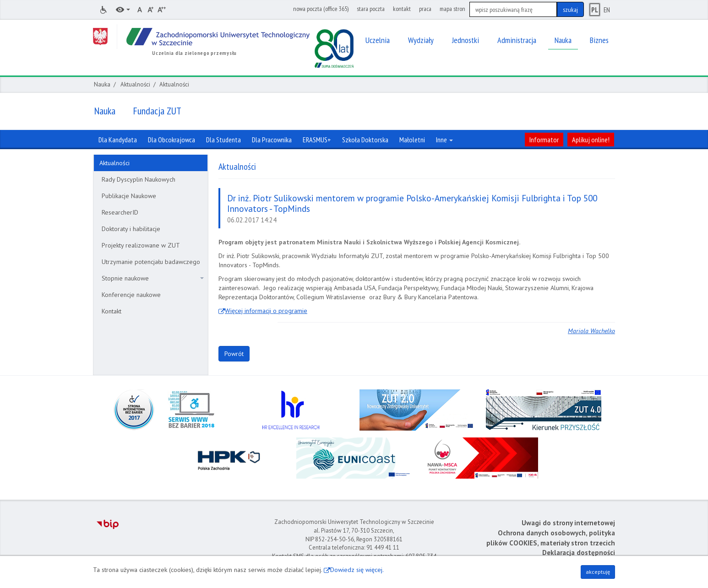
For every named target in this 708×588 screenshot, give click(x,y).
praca (425, 9)
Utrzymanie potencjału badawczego (151, 262)
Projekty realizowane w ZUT (141, 245)
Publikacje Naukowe (129, 196)
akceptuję (598, 572)
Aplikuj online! (591, 140)
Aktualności (135, 84)
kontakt (402, 9)
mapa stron (452, 9)
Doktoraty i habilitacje (131, 229)
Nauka (102, 84)
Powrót (234, 354)
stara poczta (371, 9)
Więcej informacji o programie (266, 311)
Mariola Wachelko (591, 331)
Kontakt (112, 311)
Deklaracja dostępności (579, 553)
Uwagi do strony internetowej (568, 523)
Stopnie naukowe (153, 278)
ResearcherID (120, 212)
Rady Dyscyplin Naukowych (139, 179)
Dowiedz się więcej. (357, 570)
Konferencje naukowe (131, 295)
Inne (444, 140)
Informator (544, 140)
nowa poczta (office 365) (321, 9)
